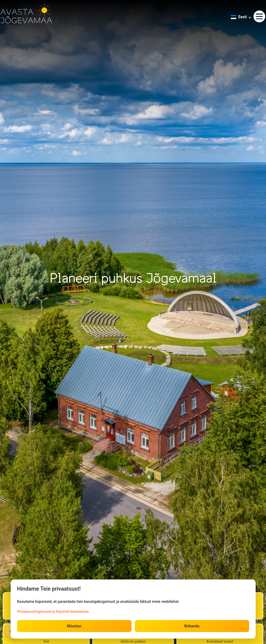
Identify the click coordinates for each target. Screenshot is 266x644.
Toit (46, 641)
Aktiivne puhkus (133, 641)
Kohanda (192, 626)
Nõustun (74, 626)
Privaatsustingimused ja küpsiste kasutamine (53, 611)
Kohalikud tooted (220, 641)
